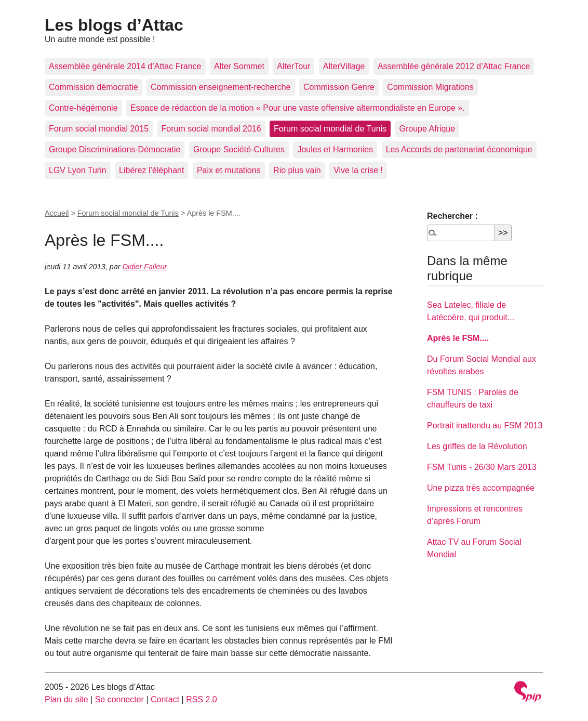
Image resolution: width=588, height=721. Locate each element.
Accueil (57, 213)
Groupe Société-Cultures (239, 149)
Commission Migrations (430, 87)
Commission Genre (339, 87)
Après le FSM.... (458, 338)
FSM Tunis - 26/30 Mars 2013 (482, 467)
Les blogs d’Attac (114, 25)
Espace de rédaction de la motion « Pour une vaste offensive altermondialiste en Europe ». (298, 108)
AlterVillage (344, 66)
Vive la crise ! (358, 170)
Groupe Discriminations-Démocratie (115, 149)
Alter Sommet (239, 66)
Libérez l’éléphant (151, 170)
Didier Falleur (145, 267)
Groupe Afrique (427, 129)
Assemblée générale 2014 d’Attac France (125, 66)
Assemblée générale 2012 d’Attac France (454, 66)
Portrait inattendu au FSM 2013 (485, 425)
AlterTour (293, 66)
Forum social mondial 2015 (99, 129)
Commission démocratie (93, 87)
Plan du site (66, 699)
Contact (165, 699)
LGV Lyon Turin (78, 170)
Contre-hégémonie (83, 108)
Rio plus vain (297, 170)
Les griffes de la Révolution (477, 446)
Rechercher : (452, 216)
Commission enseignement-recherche (220, 87)
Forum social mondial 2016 (211, 129)
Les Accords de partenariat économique (459, 149)
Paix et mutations (229, 170)
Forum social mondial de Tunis (330, 129)
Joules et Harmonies (335, 149)
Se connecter (119, 699)
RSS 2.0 (202, 699)
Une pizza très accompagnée (481, 488)
